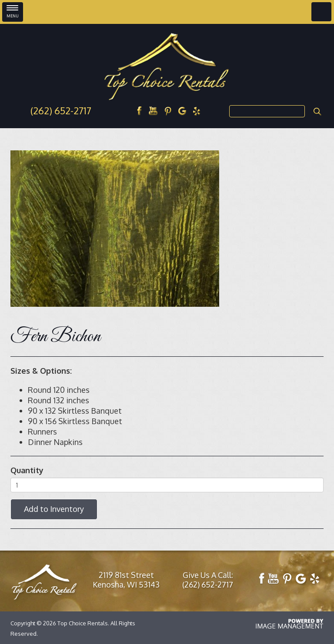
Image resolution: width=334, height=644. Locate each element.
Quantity (27, 470)
